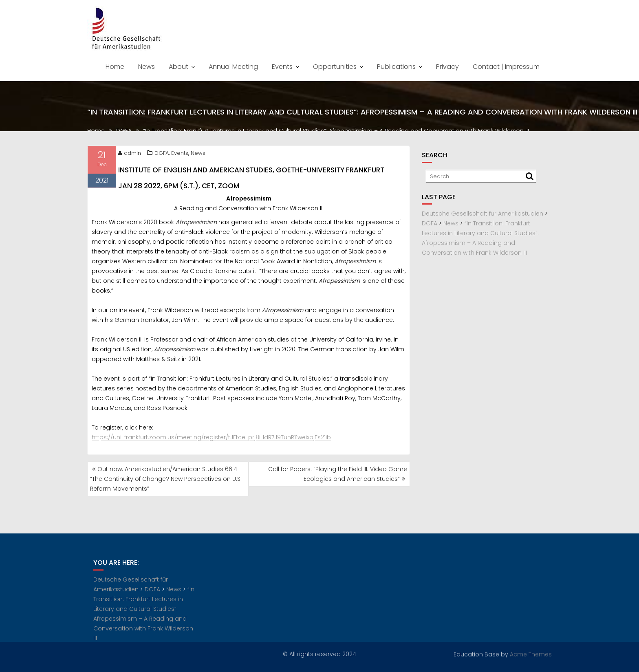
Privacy (447, 67)
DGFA (162, 155)
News (147, 67)
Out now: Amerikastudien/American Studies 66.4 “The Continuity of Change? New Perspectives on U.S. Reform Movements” (166, 479)
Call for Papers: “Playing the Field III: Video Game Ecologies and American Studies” (338, 474)
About (178, 67)
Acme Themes (531, 654)
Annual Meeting (233, 67)
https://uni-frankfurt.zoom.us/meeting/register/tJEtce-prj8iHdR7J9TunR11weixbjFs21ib (211, 440)
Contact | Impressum (506, 67)
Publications (396, 67)
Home (115, 67)
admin (130, 155)
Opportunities (335, 67)
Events (282, 67)
